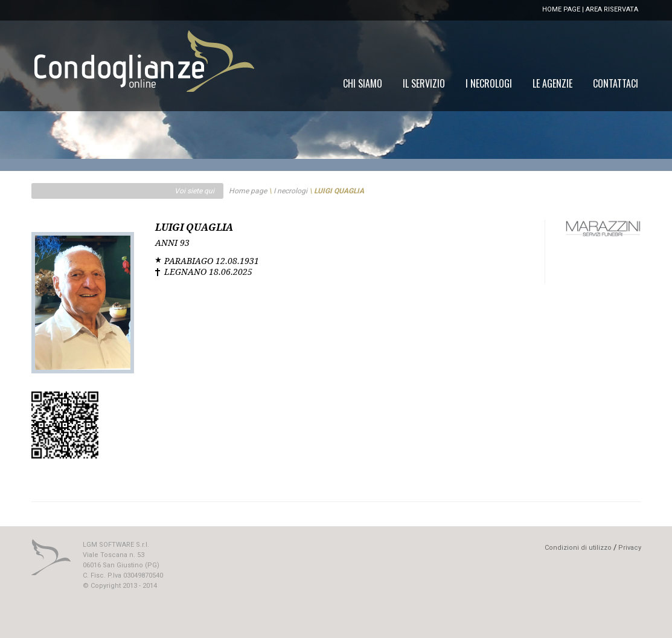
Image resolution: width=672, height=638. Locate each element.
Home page (248, 191)
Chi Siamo (363, 83)
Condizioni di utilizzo (578, 548)
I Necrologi (489, 83)
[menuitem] (616, 83)
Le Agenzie (552, 83)
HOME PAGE (561, 9)
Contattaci (616, 83)
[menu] (491, 83)
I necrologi (290, 191)
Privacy (630, 548)
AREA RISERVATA (612, 9)
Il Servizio (424, 83)
